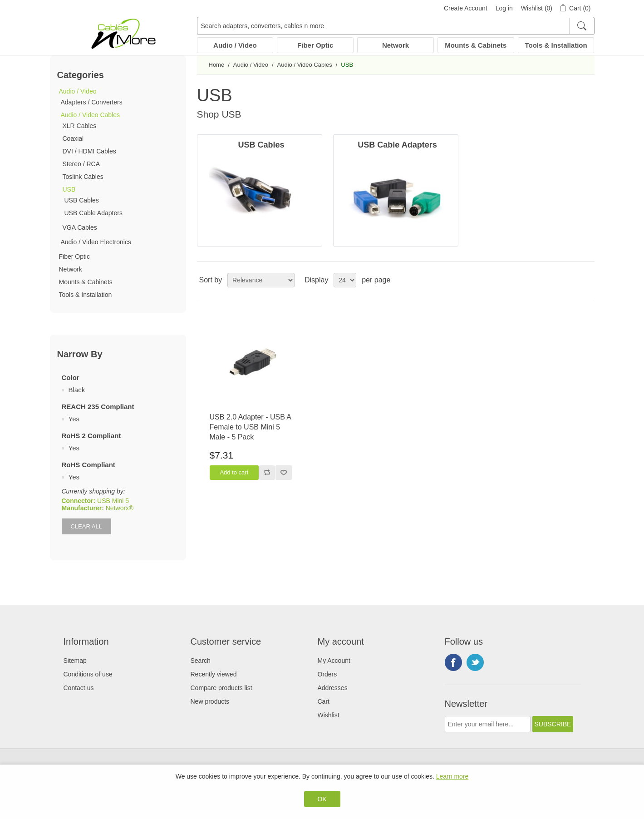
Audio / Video (235, 45)
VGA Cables (80, 227)
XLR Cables (80, 126)
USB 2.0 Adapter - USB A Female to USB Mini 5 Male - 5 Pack (251, 427)
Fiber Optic (315, 45)
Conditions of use (88, 674)
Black (77, 390)
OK (322, 799)
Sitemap (75, 661)
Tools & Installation (556, 45)
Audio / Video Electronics (96, 242)
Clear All (86, 526)
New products (210, 701)
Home (217, 65)
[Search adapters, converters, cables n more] (396, 26)
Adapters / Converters (92, 102)
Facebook (453, 662)
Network (396, 45)
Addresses (333, 688)
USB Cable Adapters (93, 213)
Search (201, 661)
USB (69, 189)
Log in (504, 8)
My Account (334, 661)
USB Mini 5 (113, 501)
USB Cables (82, 200)
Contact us (79, 688)
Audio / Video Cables (91, 115)
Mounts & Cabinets (476, 45)
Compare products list (221, 688)
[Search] (582, 26)
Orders (327, 674)
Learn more (452, 776)
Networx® (120, 508)
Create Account (466, 8)
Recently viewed (214, 674)
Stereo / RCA (81, 164)
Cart (324, 701)
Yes (74, 419)
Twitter (475, 662)
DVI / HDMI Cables (89, 151)
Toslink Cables (83, 177)
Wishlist (329, 715)
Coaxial (73, 138)
